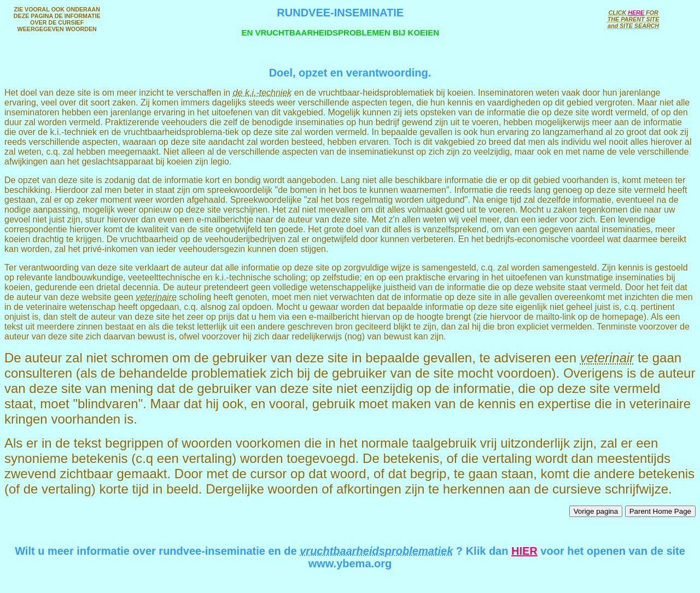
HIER (524, 551)
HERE (636, 13)
